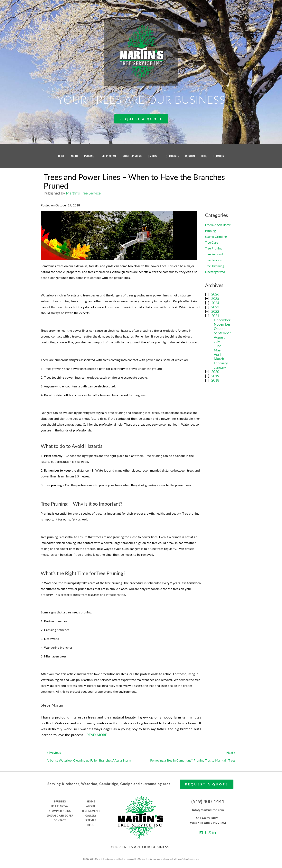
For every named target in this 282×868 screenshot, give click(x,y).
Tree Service (213, 260)
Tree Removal (214, 254)
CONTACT (190, 156)
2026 (215, 294)
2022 (215, 311)
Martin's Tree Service (83, 193)
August (219, 337)
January (220, 367)
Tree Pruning (214, 248)
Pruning (210, 231)
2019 (215, 376)
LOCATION (219, 156)
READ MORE (97, 735)
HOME (61, 156)
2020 (215, 372)
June (218, 346)
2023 (215, 307)
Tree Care (211, 242)
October (220, 329)
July (217, 341)
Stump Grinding (216, 236)
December (222, 320)
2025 (215, 298)
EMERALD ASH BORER (60, 816)
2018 (215, 380)
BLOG (204, 156)
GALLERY (153, 156)
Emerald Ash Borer (218, 225)
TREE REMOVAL (108, 156)
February (221, 363)
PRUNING (89, 156)
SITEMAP (91, 820)
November (222, 324)
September (222, 333)
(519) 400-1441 (208, 801)
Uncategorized (215, 272)
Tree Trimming (215, 266)
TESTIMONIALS (171, 156)
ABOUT (74, 156)
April (217, 354)
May (217, 350)
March (219, 359)
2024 (215, 303)
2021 (215, 316)
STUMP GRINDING (132, 156)
